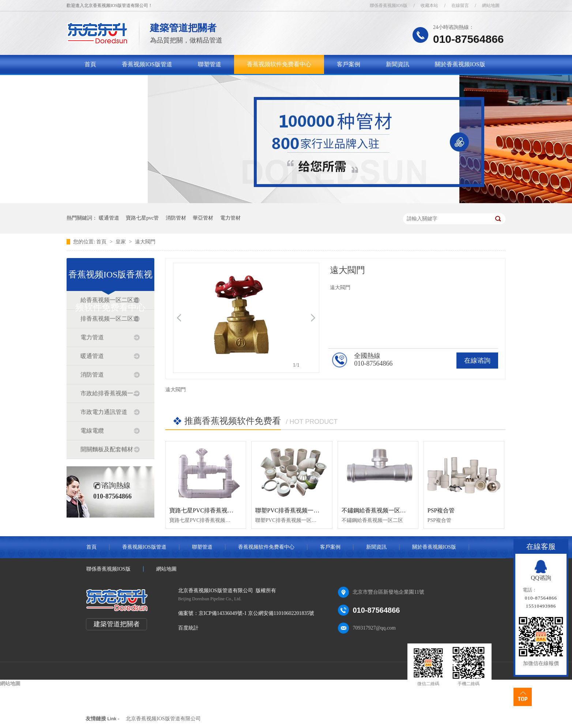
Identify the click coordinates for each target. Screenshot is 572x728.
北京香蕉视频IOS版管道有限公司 (163, 719)
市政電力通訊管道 (104, 412)
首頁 (90, 64)
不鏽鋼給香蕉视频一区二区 (377, 510)
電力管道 (92, 337)
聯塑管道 (210, 64)
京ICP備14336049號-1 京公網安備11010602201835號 (256, 613)
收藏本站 (429, 5)
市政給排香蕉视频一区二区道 (110, 393)
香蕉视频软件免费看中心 (279, 64)
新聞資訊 (398, 64)
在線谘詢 (477, 361)
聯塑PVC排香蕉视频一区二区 (293, 510)
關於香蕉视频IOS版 (460, 64)
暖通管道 (109, 218)
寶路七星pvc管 (142, 218)
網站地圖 (491, 5)
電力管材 (230, 218)
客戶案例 (349, 64)
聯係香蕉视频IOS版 (389, 5)
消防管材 (176, 218)
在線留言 (460, 5)
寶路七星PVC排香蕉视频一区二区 (213, 510)
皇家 (121, 242)
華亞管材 (203, 218)
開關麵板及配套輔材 (107, 449)
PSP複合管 (441, 510)
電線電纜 (92, 431)
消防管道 (92, 375)
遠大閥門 (145, 242)
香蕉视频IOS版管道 (147, 64)
